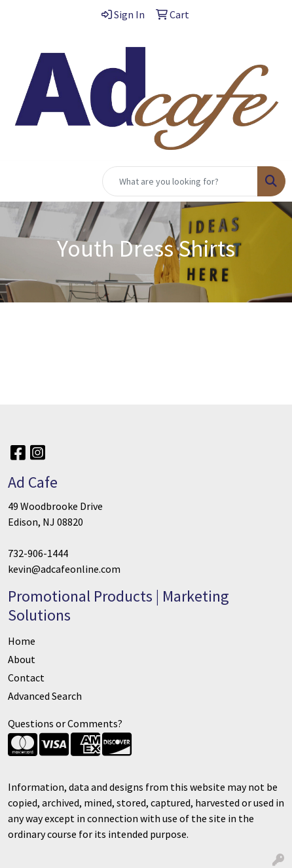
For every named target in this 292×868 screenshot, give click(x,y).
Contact (26, 678)
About (22, 659)
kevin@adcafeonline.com (64, 569)
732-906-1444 (38, 553)
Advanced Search (45, 696)
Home (22, 641)
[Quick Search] (180, 181)
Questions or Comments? (65, 723)
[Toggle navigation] (20, 181)
